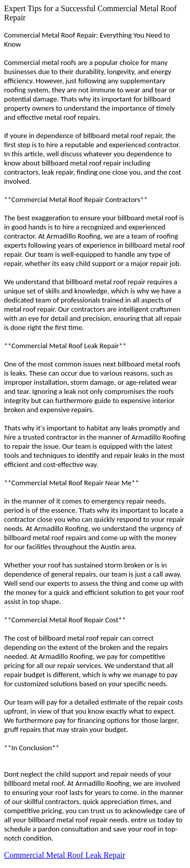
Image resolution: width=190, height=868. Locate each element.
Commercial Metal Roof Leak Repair (65, 855)
